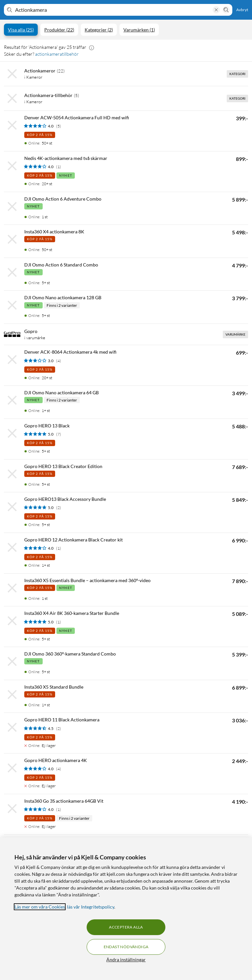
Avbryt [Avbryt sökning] (242, 10)
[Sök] (226, 10)
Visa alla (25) (21, 30)
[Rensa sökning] (216, 10)
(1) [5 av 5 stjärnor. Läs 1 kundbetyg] (59, 622)
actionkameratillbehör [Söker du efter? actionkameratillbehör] (57, 54)
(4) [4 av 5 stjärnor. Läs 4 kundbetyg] (59, 769)
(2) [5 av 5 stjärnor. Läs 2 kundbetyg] (59, 508)
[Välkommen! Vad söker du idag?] (113, 10)
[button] (92, 47)
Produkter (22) (59, 30)
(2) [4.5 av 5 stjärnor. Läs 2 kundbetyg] (59, 728)
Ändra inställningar (126, 960)
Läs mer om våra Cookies (40, 907)
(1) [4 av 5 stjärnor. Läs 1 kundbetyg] (59, 167)
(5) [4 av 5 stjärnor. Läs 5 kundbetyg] (59, 126)
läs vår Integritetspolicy (91, 907)
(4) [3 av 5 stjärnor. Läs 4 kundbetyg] (59, 361)
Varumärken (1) (139, 30)
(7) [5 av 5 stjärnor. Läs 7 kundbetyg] (59, 434)
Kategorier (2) (99, 30)
